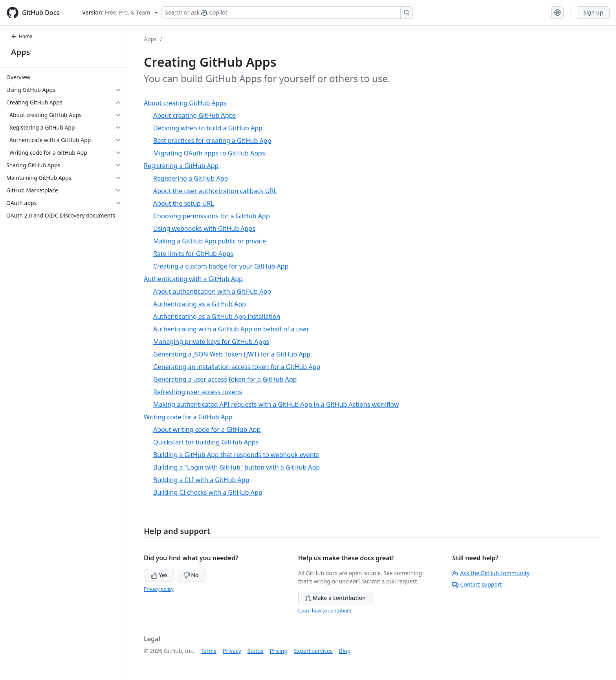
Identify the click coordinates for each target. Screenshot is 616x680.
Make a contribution (335, 598)
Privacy (232, 651)
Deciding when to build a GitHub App (208, 128)
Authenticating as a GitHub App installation (217, 316)
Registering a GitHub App (181, 166)
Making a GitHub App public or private (210, 241)
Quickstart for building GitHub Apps (206, 442)
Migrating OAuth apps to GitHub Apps (209, 153)
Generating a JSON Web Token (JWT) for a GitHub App (232, 354)
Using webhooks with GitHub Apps (204, 228)
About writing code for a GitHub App (207, 430)
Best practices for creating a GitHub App (212, 141)
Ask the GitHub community (491, 573)
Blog (345, 651)
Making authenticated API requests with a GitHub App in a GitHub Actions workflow (276, 404)
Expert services (313, 651)
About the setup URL (184, 203)
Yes (159, 575)
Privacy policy (159, 589)
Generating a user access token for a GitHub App (225, 379)
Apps (20, 52)
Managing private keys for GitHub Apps (211, 342)
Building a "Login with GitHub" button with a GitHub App (236, 467)
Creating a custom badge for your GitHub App (221, 266)
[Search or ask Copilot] (287, 13)
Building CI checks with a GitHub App (208, 492)
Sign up (593, 12)
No (191, 575)
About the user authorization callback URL (215, 191)
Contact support (477, 584)
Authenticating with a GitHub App (193, 279)
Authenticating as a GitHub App (200, 304)
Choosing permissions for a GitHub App (212, 216)
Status (256, 651)
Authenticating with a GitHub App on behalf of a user (231, 329)
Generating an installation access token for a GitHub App (237, 367)
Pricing (279, 651)
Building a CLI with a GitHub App (201, 480)
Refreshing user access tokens (198, 392)
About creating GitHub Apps (185, 103)
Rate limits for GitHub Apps (193, 254)
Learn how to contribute (325, 611)
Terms (209, 651)
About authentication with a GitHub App (212, 291)
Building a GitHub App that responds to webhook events (236, 455)
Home (22, 36)
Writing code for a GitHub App (188, 417)
